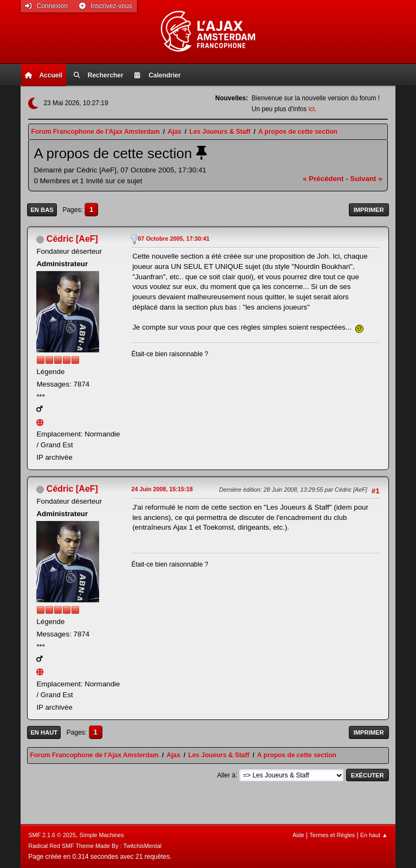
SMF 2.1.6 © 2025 (52, 835)
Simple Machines (102, 835)
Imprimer (369, 210)
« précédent (323, 179)
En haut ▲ (374, 835)
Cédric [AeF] (72, 239)
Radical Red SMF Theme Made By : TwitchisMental (95, 846)
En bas (42, 210)
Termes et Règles (332, 835)
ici (311, 109)
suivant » (366, 179)
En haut (44, 732)
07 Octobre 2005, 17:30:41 (173, 239)
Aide (298, 835)
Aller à (226, 775)
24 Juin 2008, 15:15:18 (162, 489)
